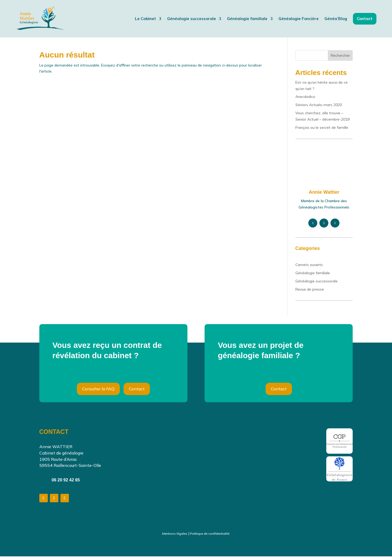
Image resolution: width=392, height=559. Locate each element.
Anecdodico (305, 99)
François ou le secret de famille (322, 130)
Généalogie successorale (317, 284)
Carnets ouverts (309, 267)
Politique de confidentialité (210, 536)
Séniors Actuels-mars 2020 (319, 107)
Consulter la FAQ (98, 391)
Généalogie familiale (313, 276)
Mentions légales (175, 536)
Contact (137, 391)
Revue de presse (310, 292)
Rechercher (340, 58)
